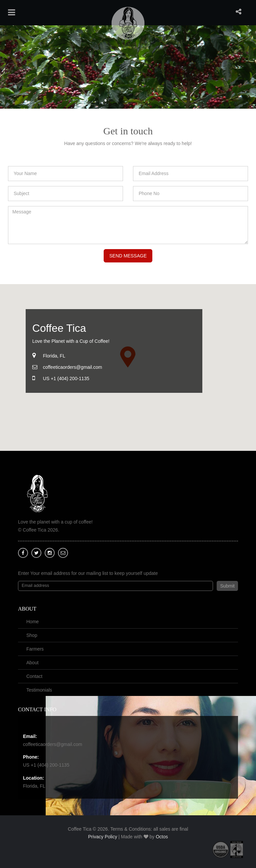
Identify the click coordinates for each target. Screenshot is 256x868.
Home (32, 622)
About (32, 663)
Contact (34, 676)
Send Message (128, 256)
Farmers (35, 649)
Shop (32, 635)
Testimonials (39, 690)
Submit (227, 586)
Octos (162, 837)
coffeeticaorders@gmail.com (52, 744)
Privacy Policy (102, 837)
